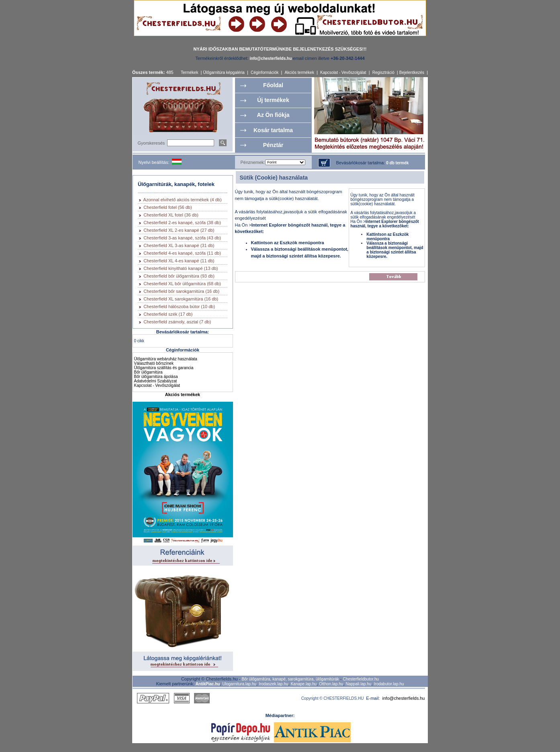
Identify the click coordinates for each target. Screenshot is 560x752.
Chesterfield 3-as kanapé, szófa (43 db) (182, 238)
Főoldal (273, 85)
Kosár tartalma (273, 130)
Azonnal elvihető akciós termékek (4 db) (183, 200)
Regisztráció (383, 73)
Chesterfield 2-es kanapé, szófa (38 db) (182, 223)
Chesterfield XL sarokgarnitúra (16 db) (181, 299)
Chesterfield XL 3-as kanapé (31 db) (179, 245)
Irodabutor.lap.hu (389, 684)
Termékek (189, 73)
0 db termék (397, 163)
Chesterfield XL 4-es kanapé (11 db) (179, 261)
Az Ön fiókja (273, 115)
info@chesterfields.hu (404, 698)
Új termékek (273, 100)
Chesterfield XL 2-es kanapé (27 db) (179, 230)
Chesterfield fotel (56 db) (168, 207)
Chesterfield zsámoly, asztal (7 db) (177, 322)
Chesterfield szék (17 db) (168, 314)
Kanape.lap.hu (304, 684)
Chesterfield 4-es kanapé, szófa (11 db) (182, 253)
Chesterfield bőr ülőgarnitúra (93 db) (179, 276)
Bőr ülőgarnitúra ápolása (156, 377)
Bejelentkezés (412, 73)
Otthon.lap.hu (331, 684)
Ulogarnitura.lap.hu (240, 684)
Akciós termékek (299, 73)
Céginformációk (265, 73)
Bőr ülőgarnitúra (148, 372)
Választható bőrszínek (154, 363)
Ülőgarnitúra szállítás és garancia (164, 368)
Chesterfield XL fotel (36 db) (171, 215)
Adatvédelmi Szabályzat (156, 381)
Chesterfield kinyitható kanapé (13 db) (181, 268)
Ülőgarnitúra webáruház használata (166, 359)
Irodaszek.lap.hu (273, 684)
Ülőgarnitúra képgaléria (224, 73)
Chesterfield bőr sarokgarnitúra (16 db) (181, 291)
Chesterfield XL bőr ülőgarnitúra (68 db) (182, 284)
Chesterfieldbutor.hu (361, 679)
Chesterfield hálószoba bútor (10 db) (179, 307)
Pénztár (273, 145)
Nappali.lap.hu (358, 684)
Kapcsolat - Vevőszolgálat (343, 73)
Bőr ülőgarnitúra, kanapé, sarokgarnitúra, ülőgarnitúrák (290, 679)
